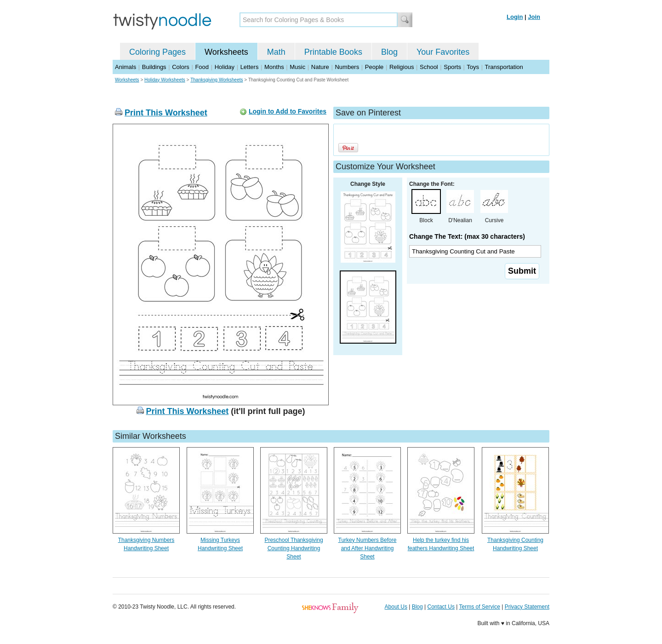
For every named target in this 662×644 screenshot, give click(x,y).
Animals (126, 67)
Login (515, 17)
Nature (320, 67)
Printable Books (333, 52)
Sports (452, 67)
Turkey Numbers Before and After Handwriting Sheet (368, 548)
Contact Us (441, 607)
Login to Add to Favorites (288, 111)
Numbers (347, 67)
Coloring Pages (157, 52)
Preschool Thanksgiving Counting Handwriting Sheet (294, 548)
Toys (473, 67)
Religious (402, 67)
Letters (250, 67)
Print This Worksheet (166, 113)
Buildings (154, 67)
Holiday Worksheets (165, 80)
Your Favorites (443, 52)
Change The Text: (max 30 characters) (467, 236)
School (429, 67)
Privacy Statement (527, 607)
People (374, 67)
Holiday (225, 67)
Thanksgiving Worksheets (217, 80)
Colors (181, 67)
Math (276, 52)
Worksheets (226, 52)
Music (297, 67)
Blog (389, 52)
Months (274, 67)
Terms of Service (479, 607)
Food (202, 67)
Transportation (504, 67)
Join (534, 17)
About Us (396, 607)
